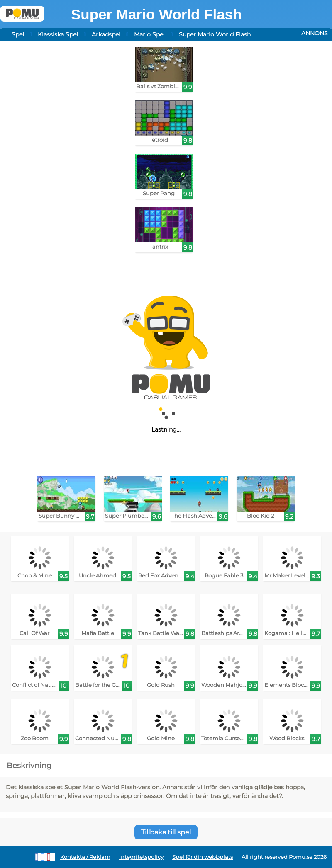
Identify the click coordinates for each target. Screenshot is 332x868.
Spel (18, 34)
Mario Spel (149, 34)
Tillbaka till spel (166, 832)
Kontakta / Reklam (85, 857)
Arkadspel (106, 34)
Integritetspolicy (141, 857)
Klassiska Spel (58, 34)
